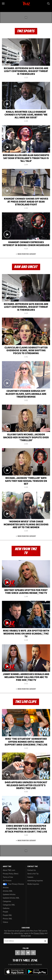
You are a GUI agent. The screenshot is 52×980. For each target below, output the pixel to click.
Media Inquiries (33, 884)
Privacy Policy (39, 933)
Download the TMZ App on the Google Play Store (37, 972)
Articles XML (8, 891)
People (5, 912)
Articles (6, 888)
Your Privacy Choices (13, 884)
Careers (30, 877)
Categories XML (9, 905)
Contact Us (32, 870)
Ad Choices (7, 881)
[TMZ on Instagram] (33, 953)
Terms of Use (8, 877)
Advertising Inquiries (35, 881)
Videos (5, 922)
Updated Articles (9, 894)
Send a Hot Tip (33, 874)
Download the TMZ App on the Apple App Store (15, 972)
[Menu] (3, 3)
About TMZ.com (9, 870)
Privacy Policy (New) (11, 874)
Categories (7, 901)
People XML (7, 915)
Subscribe (45, 941)
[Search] (49, 3)
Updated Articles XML (11, 898)
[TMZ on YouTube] (28, 953)
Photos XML (7, 919)
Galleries (6, 908)
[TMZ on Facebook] (18, 953)
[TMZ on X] (23, 953)
